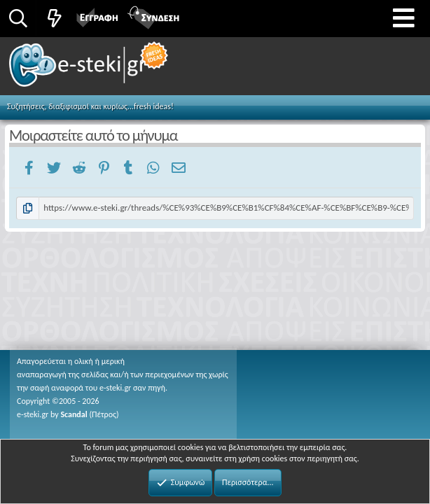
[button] (404, 19)
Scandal (74, 414)
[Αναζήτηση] (18, 18)
